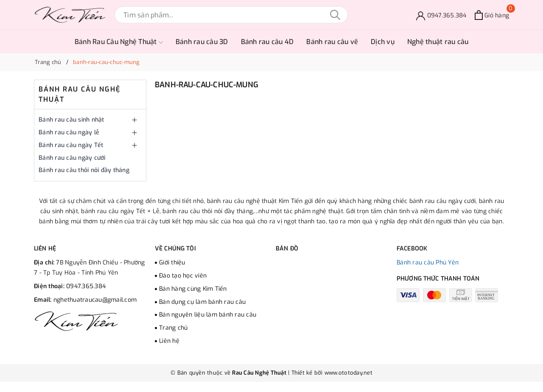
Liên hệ (169, 341)
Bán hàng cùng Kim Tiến (193, 289)
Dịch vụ (383, 42)
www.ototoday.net (348, 373)
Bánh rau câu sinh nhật (71, 120)
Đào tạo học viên (183, 276)
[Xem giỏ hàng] (492, 15)
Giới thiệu (172, 263)
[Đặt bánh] (441, 15)
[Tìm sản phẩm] (231, 15)
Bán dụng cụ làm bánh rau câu (202, 302)
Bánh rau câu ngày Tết (71, 145)
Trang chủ (173, 328)
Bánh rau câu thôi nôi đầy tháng (84, 170)
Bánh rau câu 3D (202, 42)
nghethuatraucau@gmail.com (95, 300)
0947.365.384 (86, 286)
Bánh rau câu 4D (267, 42)
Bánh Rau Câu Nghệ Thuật (119, 42)
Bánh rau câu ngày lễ (69, 132)
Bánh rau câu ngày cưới (72, 158)
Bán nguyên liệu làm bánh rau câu (208, 315)
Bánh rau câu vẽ (332, 42)
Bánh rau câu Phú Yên (428, 263)
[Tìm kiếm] (335, 15)
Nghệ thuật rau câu (438, 42)
